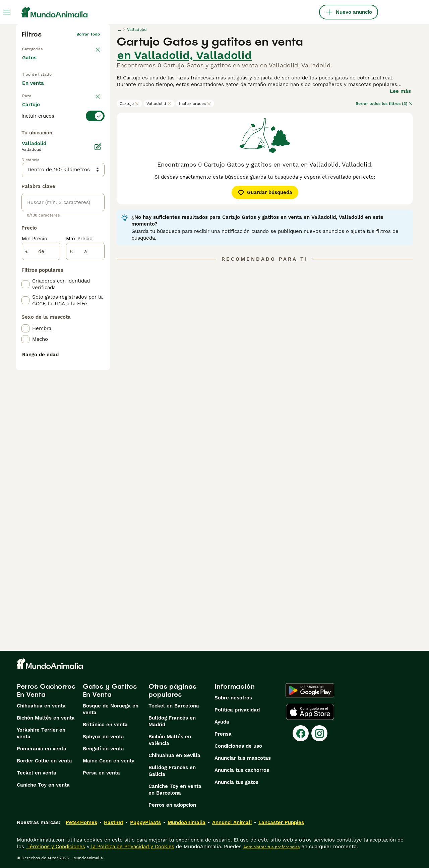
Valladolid (159, 104)
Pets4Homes (81, 822)
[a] (85, 411)
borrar (94, 124)
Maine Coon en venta (109, 761)
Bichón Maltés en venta (46, 718)
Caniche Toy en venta (43, 785)
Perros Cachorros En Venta (46, 690)
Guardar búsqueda (265, 192)
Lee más (400, 91)
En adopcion (79, 90)
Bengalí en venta (103, 749)
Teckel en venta (37, 773)
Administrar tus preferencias (271, 847)
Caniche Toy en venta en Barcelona (175, 790)
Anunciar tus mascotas (243, 758)
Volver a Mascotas (40, 48)
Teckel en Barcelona (174, 706)
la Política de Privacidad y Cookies (132, 847)
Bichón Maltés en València (170, 740)
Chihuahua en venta (41, 706)
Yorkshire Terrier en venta (41, 733)
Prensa (223, 734)
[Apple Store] (310, 712)
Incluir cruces (195, 104)
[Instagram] (319, 733)
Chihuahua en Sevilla (174, 755)
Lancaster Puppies (281, 822)
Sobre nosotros (233, 698)
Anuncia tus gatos (236, 782)
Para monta (42, 106)
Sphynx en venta (103, 737)
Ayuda (222, 722)
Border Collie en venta (44, 761)
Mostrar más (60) (49, 277)
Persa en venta (101, 773)
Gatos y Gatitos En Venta (110, 690)
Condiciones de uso (238, 746)
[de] (41, 411)
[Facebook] (301, 733)
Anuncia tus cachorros (242, 770)
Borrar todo (88, 34)
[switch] (63, 137)
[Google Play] (310, 690)
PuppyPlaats (145, 822)
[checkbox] (25, 171)
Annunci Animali (232, 822)
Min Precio (35, 398)
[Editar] (98, 306)
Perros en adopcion (172, 805)
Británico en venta (105, 725)
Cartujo (129, 104)
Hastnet (114, 822)
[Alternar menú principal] (7, 12)
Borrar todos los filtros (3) (384, 104)
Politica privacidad (237, 710)
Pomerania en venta (42, 749)
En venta (38, 90)
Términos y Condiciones (55, 847)
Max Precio (79, 398)
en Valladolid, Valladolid (185, 55)
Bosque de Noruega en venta (111, 709)
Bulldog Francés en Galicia (172, 771)
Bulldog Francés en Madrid (172, 721)
